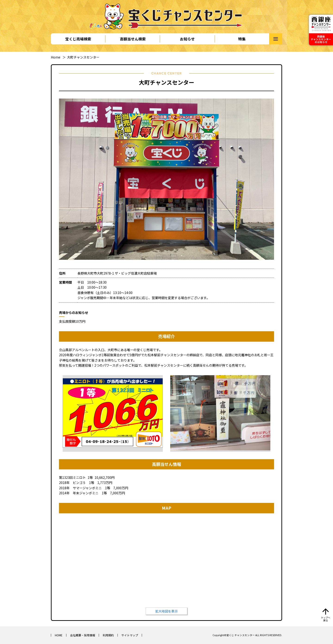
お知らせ (187, 39)
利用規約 (108, 635)
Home (56, 57)
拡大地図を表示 (166, 611)
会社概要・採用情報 (83, 635)
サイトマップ (130, 635)
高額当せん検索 (133, 39)
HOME (59, 635)
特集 (242, 39)
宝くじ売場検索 (78, 39)
